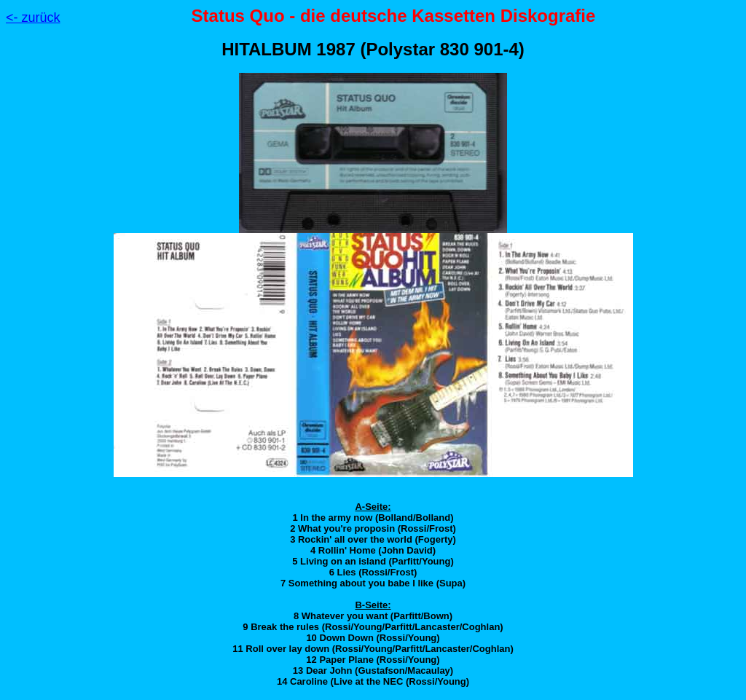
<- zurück (33, 17)
